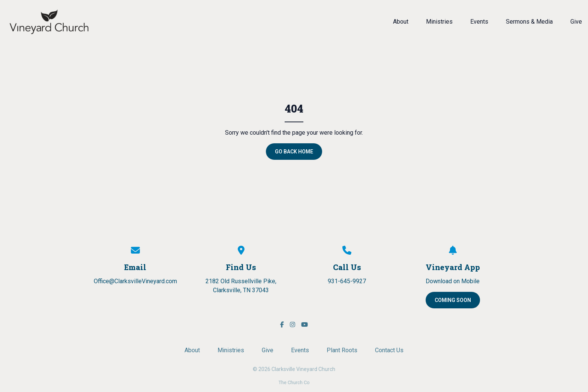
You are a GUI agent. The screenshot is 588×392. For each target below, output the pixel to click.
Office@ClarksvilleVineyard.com (135, 281)
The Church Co (294, 382)
